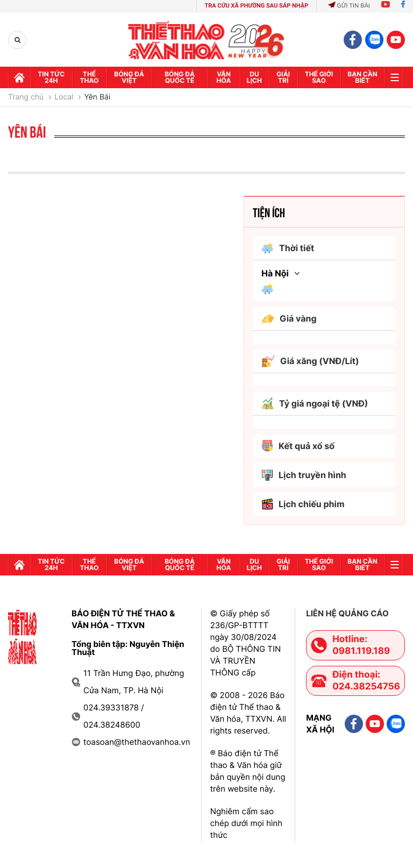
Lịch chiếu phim (303, 504)
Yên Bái (97, 97)
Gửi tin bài (349, 6)
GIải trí (283, 77)
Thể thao (90, 77)
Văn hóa (224, 77)
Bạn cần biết (362, 77)
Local (64, 97)
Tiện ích (269, 212)
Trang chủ (26, 97)
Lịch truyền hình (304, 475)
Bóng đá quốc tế (180, 77)
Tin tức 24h (51, 77)
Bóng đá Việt (129, 77)
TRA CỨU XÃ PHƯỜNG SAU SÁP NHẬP (257, 6)
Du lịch (254, 77)
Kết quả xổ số (298, 446)
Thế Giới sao (319, 77)
